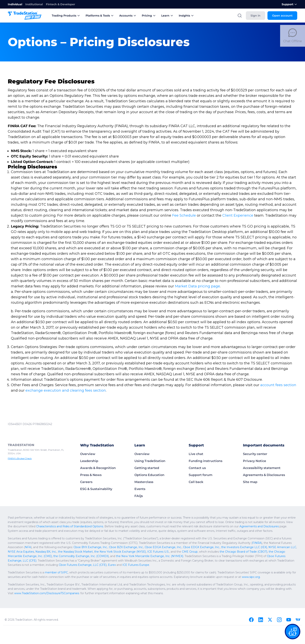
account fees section (279, 385)
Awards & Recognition (98, 468)
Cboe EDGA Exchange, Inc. (161, 547)
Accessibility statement (262, 468)
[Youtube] (289, 620)
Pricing (149, 16)
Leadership (89, 461)
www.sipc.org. (258, 577)
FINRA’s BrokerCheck (21, 458)
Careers (86, 482)
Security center (255, 454)
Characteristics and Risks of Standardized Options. (78, 526)
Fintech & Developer (60, 4)
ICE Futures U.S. (156, 552)
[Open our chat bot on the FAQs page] (293, 632)
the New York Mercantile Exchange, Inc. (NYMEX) (148, 556)
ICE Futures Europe (135, 565)
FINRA (260, 543)
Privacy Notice (255, 461)
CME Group (187, 552)
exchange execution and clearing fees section (66, 390)
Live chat (196, 454)
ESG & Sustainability (96, 489)
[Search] (240, 16)
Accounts (128, 16)
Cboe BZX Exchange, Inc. (125, 547)
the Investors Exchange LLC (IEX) (240, 547)
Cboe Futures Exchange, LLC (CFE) (83, 565)
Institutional (34, 4)
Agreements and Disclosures (268, 526)
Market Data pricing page (198, 286)
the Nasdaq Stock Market (74, 552)
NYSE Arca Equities (21, 552)
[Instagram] (279, 620)
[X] (270, 620)
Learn (167, 16)
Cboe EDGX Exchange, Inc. (199, 547)
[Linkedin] (261, 620)
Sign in (255, 16)
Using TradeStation (150, 461)
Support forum (201, 475)
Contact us (197, 468)
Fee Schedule (184, 215)
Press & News (91, 475)
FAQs (139, 496)
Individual (15, 4)
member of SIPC (57, 572)
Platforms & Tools (100, 16)
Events (140, 489)
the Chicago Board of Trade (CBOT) (241, 552)
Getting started (147, 468)
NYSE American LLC (277, 547)
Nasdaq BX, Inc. (46, 552)
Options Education (149, 475)
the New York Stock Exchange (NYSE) (118, 552)
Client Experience (238, 215)
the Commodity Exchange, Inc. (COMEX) (80, 556)
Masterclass (144, 482)
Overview (88, 454)
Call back (196, 482)
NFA (28, 547)
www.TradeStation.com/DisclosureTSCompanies (66, 593)
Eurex (112, 565)
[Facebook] (251, 620)
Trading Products (66, 16)
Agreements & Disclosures (264, 475)
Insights (186, 16)
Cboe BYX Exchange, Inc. (91, 547)
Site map (250, 482)
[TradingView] (298, 620)
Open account (282, 16)
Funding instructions (206, 461)
